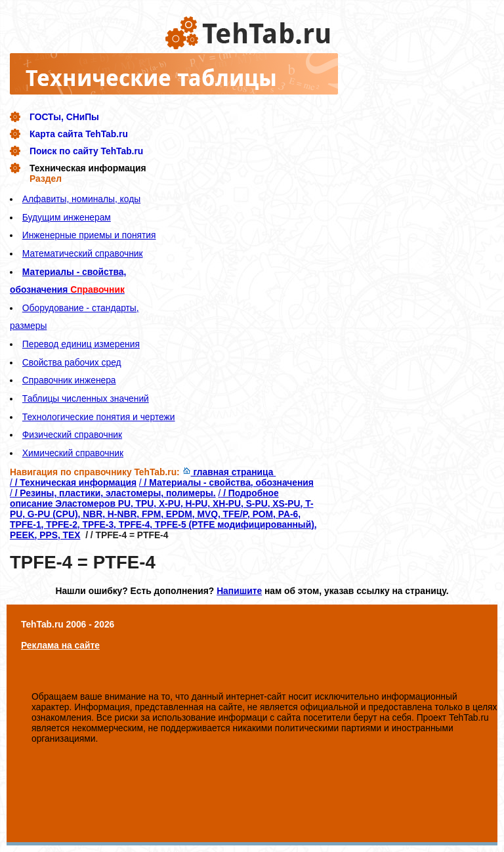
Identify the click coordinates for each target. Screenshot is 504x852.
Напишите (239, 591)
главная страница (229, 472)
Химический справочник (73, 453)
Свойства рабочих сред (72, 362)
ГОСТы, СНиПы (64, 117)
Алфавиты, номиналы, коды (81, 199)
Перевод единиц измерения (81, 344)
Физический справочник (72, 435)
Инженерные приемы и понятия (89, 235)
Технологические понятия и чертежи (99, 417)
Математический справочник (83, 253)
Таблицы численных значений (86, 398)
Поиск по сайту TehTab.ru (86, 151)
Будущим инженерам (67, 217)
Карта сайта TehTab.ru (79, 134)
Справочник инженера (69, 380)
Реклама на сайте (60, 645)
